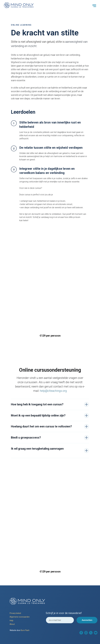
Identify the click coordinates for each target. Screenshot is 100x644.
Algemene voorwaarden (20, 617)
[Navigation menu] (94, 6)
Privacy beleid (15, 613)
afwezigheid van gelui (39, 42)
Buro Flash (25, 630)
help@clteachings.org (53, 391)
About (12, 624)
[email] (60, 620)
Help (11, 621)
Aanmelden (87, 620)
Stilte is (16, 42)
